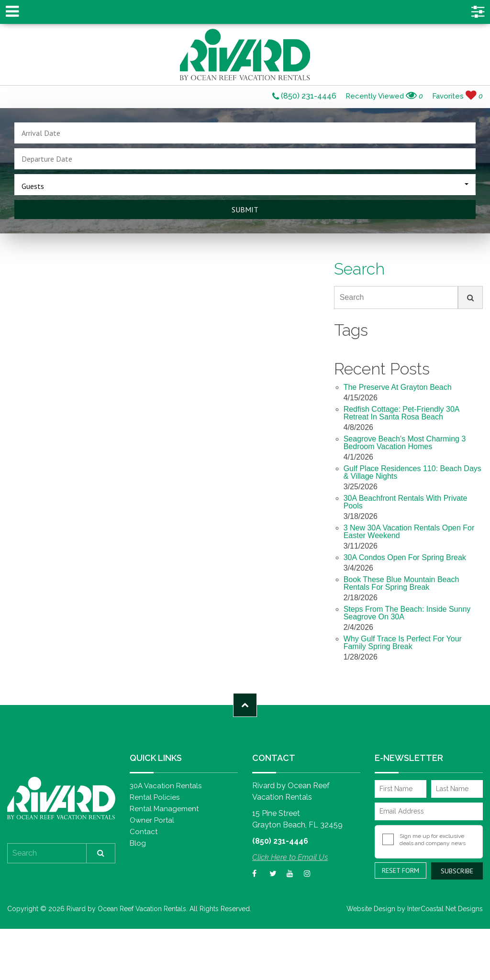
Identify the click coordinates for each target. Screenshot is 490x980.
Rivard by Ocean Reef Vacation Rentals (245, 55)
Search (352, 297)
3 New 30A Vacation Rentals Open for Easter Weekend (409, 532)
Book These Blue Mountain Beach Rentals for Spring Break (401, 584)
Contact (144, 832)
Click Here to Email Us (290, 857)
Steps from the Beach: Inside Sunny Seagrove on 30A (407, 613)
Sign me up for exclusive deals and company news (433, 840)
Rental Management (164, 809)
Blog (138, 843)
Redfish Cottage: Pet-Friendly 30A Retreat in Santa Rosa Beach (402, 413)
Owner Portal (152, 820)
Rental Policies (155, 797)
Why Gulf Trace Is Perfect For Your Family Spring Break (403, 643)
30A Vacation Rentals (166, 786)
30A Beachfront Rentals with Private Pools (406, 502)
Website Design (371, 909)
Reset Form (401, 870)
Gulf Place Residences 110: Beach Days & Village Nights (412, 473)
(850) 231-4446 (304, 97)
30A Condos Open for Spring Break (405, 558)
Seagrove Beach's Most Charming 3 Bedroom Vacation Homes (405, 443)
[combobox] (245, 185)
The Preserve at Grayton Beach (398, 387)
